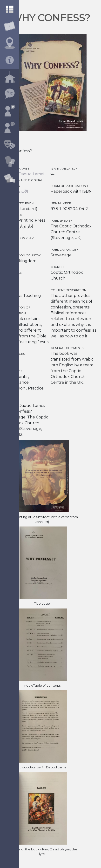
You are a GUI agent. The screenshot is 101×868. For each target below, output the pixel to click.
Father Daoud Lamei (24, 174)
